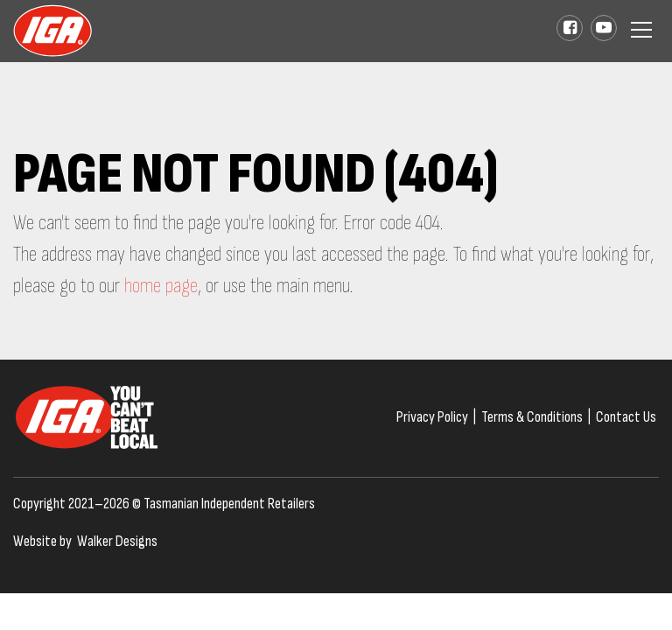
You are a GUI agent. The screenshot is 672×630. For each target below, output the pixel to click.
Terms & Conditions (532, 417)
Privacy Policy (432, 417)
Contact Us (626, 417)
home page (161, 286)
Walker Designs (117, 541)
